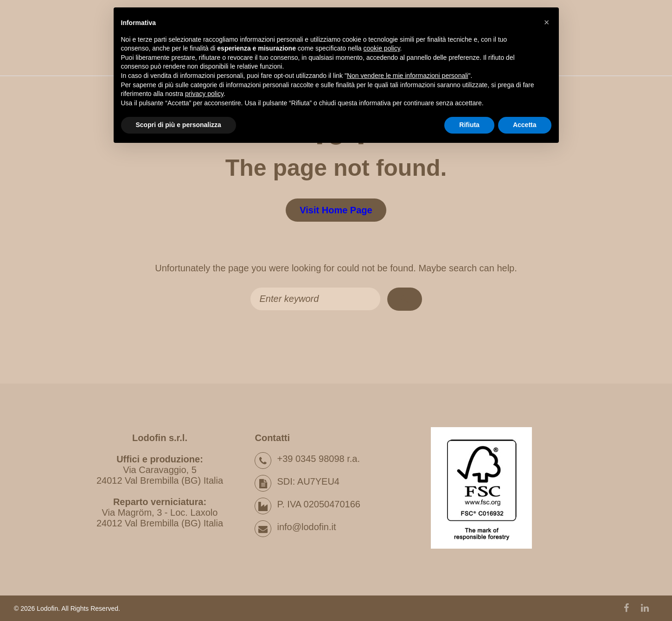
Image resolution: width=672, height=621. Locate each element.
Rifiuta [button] (469, 125)
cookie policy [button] (381, 48)
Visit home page (336, 210)
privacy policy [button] (204, 94)
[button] (547, 22)
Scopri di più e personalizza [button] (179, 125)
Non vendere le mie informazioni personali (407, 76)
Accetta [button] (525, 125)
